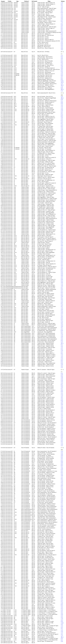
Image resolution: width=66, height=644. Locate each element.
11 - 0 (62, 82)
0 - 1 (62, 27)
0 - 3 (62, 62)
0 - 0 (62, 68)
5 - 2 (62, 42)
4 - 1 (62, 10)
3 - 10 (62, 623)
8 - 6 (62, 88)
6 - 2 (62, 34)
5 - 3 (62, 261)
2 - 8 (62, 589)
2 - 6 (62, 40)
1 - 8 (62, 251)
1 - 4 (62, 149)
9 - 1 (62, 21)
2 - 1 (62, 11)
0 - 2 (62, 24)
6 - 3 (62, 61)
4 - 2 (62, 32)
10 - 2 (62, 637)
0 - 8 (62, 99)
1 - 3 (62, 86)
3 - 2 (62, 18)
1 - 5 (62, 287)
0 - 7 (62, 201)
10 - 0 (62, 89)
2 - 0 (62, 3)
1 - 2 (62, 7)
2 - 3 (62, 41)
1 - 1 (62, 14)
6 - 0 (62, 44)
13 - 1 (62, 343)
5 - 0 (62, 189)
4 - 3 (62, 69)
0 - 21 (62, 81)
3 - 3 (62, 20)
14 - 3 (62, 85)
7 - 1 (62, 35)
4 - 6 (62, 48)
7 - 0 (62, 538)
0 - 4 (62, 13)
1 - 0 (62, 129)
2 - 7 (62, 4)
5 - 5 (62, 617)
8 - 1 (62, 204)
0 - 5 (62, 136)
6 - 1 (62, 78)
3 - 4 (62, 199)
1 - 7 (62, 524)
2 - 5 (62, 299)
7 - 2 (62, 72)
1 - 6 (62, 157)
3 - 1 (62, 6)
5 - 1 (62, 241)
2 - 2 (62, 25)
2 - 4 (62, 17)
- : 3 (62, 23)
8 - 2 (62, 233)
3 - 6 (62, 519)
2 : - (62, 568)
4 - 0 (62, 118)
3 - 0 (62, 109)
